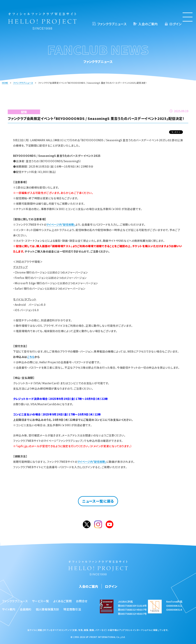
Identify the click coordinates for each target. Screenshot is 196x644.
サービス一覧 (40, 601)
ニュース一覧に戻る (98, 501)
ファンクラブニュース (112, 24)
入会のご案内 (148, 24)
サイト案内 (9, 609)
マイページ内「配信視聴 (60, 224)
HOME (5, 83)
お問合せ (82, 601)
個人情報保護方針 (48, 609)
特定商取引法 (72, 609)
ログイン (175, 24)
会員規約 (26, 609)
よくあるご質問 (62, 601)
